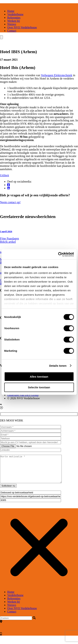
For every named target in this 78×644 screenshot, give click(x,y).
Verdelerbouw (15, 14)
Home (11, 11)
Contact (12, 31)
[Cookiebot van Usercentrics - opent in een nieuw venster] (58, 254)
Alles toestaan (39, 377)
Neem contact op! (39, 204)
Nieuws (12, 24)
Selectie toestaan (39, 387)
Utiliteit (5, 175)
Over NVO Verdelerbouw (22, 27)
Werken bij (14, 21)
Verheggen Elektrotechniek (56, 75)
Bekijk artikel (8, 242)
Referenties (14, 18)
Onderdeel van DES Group (23, 395)
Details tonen (58, 366)
